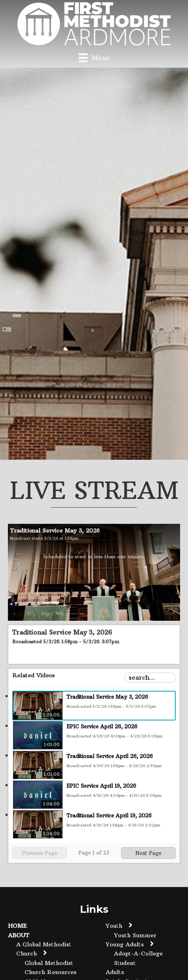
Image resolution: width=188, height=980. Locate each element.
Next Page (148, 853)
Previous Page (40, 853)
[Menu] (94, 58)
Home (17, 926)
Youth (114, 926)
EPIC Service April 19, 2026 (101, 786)
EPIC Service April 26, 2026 (102, 726)
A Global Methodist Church (44, 949)
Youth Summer (135, 935)
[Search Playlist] (150, 678)
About (19, 935)
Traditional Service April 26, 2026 (110, 756)
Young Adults (125, 944)
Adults (115, 972)
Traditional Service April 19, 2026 (109, 815)
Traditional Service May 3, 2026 (107, 697)
